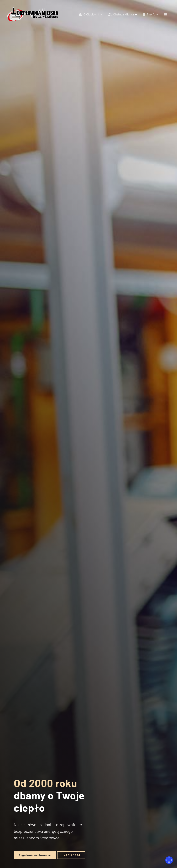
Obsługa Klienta (121, 14)
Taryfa (149, 14)
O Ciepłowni (89, 14)
